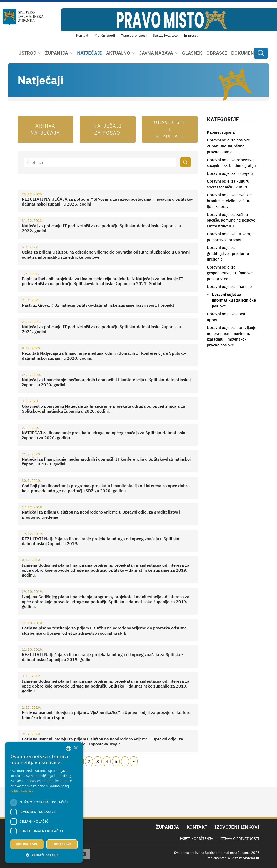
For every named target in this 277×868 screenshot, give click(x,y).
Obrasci (217, 53)
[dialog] (44, 802)
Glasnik (192, 53)
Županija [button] (57, 53)
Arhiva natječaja (45, 129)
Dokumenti (245, 53)
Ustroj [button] (27, 53)
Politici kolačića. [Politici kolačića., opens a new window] (22, 791)
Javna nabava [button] (156, 53)
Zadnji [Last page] (134, 761)
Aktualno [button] (118, 53)
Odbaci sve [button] (62, 844)
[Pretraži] (100, 163)
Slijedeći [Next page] (125, 761)
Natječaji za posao (108, 129)
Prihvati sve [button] (27, 844)
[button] (44, 855)
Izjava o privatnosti (240, 839)
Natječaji (89, 53)
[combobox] (69, 748)
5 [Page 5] (116, 761)
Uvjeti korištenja (196, 839)
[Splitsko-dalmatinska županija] (23, 17)
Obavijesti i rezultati (170, 129)
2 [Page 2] (89, 761)
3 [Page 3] (98, 761)
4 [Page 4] (107, 761)
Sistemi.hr (251, 858)
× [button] (76, 748)
